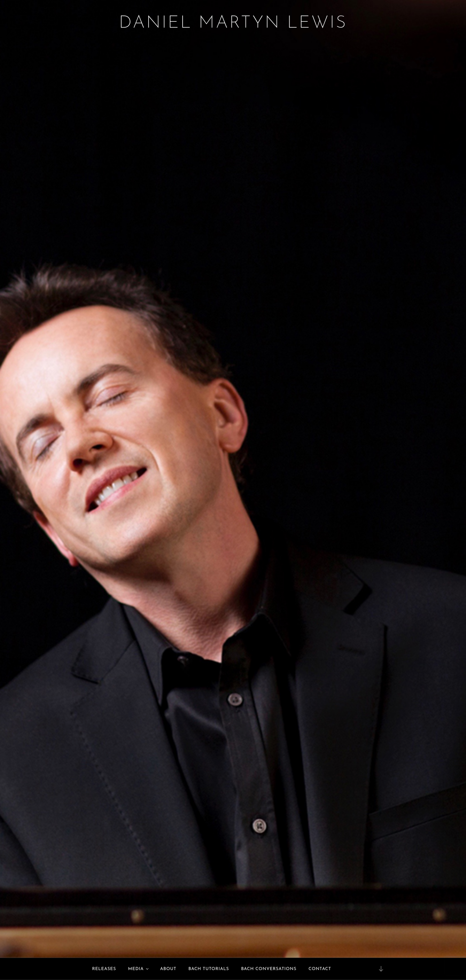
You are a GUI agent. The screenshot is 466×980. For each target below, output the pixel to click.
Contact (320, 969)
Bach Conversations (269, 969)
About (168, 969)
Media (139, 969)
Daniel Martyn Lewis (233, 23)
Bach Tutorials (209, 969)
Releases (104, 969)
